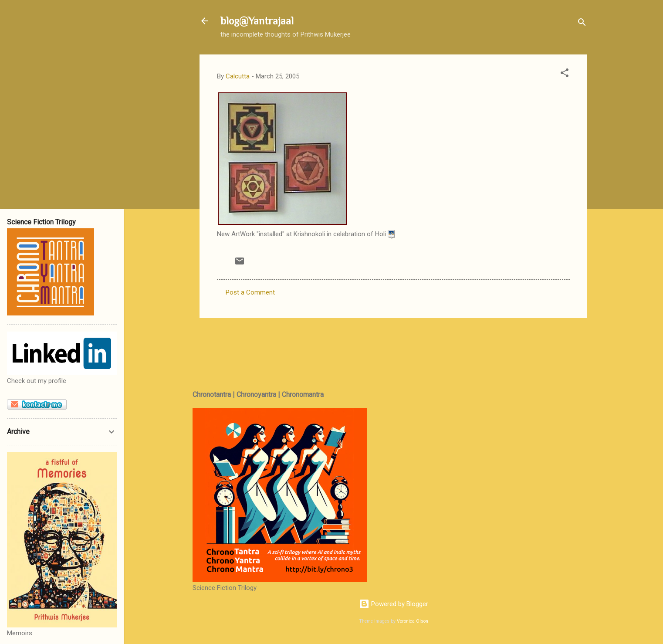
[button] (565, 74)
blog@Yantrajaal (257, 21)
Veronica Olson (413, 621)
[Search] (582, 24)
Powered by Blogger (394, 604)
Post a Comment (250, 292)
